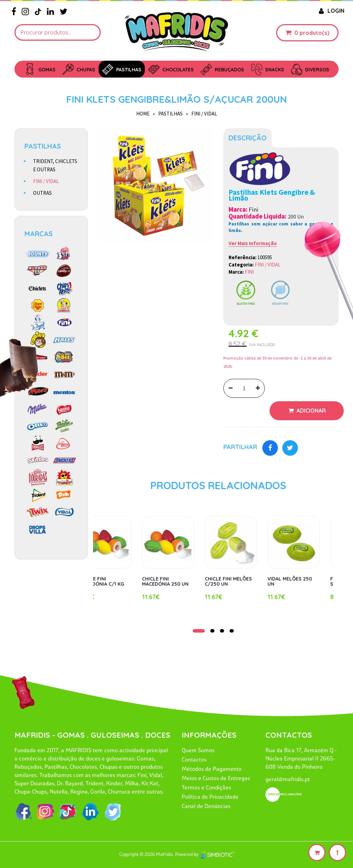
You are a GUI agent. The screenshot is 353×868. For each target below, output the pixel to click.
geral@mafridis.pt (288, 779)
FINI (249, 272)
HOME (143, 114)
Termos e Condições (206, 787)
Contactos (194, 759)
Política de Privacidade (210, 797)
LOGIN (331, 11)
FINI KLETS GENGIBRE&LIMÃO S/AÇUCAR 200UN (176, 99)
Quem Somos (198, 750)
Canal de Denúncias (206, 806)
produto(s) (314, 33)
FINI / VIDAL (204, 114)
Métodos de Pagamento (212, 769)
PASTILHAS (170, 114)
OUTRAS (42, 193)
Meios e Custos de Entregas (216, 778)
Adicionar (310, 411)
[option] (156, 186)
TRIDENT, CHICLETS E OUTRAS (55, 165)
